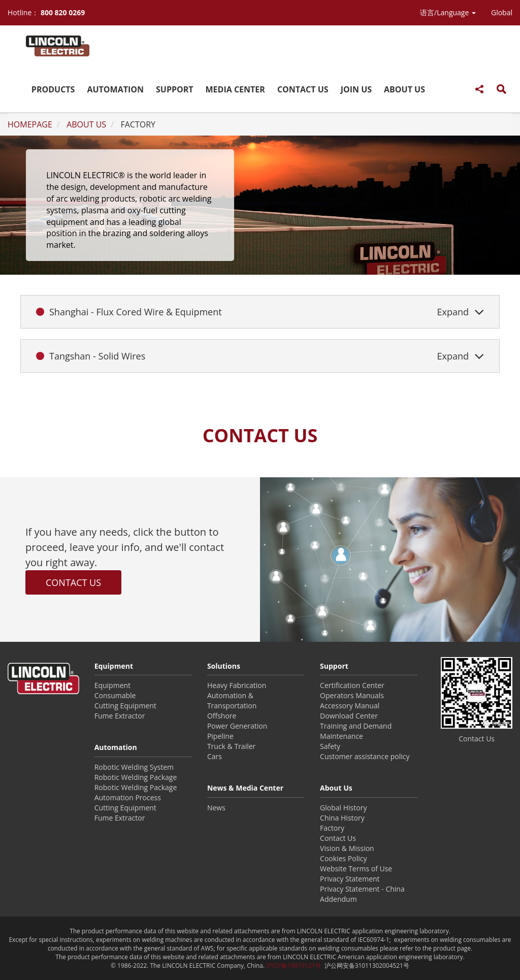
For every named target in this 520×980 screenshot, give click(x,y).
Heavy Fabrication (237, 685)
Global (502, 12)
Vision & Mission (347, 848)
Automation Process (128, 797)
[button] (448, 13)
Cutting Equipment (125, 706)
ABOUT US (404, 89)
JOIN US (356, 89)
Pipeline (220, 736)
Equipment (112, 685)
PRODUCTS (53, 89)
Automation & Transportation (232, 700)
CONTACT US (303, 89)
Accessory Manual (350, 706)
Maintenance (342, 736)
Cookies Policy (343, 858)
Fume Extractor (120, 716)
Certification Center (352, 685)
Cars (215, 756)
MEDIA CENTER (235, 89)
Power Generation (237, 726)
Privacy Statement (350, 879)
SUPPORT (175, 89)
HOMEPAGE (30, 124)
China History (342, 818)
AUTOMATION (115, 89)
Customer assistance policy (365, 756)
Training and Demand (356, 726)
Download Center (349, 716)
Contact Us (338, 838)
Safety (330, 746)
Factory (332, 828)
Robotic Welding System (134, 767)
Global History (343, 808)
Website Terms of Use (356, 869)
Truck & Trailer (231, 746)
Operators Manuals (352, 695)
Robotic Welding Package (136, 777)
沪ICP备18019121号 (294, 965)
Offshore (222, 716)
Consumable (115, 695)
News (216, 808)
